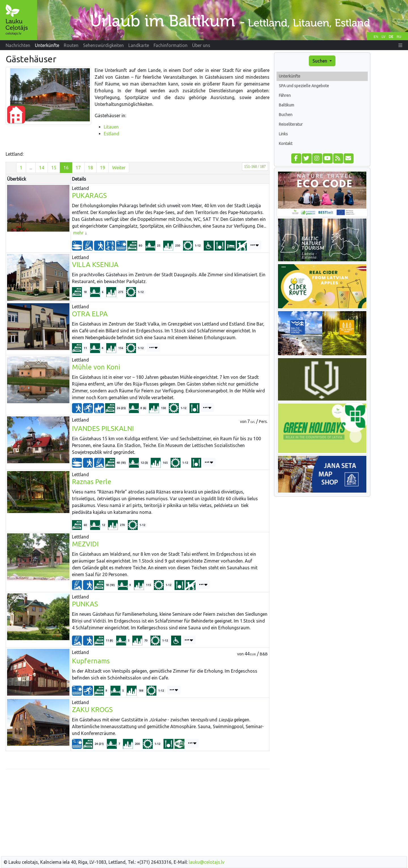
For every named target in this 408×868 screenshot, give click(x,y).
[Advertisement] (138, 814)
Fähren (285, 95)
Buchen (286, 115)
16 (66, 168)
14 (42, 168)
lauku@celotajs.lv (207, 862)
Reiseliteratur (291, 124)
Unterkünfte (290, 76)
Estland (111, 134)
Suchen (320, 61)
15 (54, 168)
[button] (400, 45)
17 (78, 168)
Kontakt (286, 144)
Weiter (119, 168)
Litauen (111, 127)
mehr (78, 233)
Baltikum (286, 105)
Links (283, 134)
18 (90, 168)
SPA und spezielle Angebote (304, 86)
